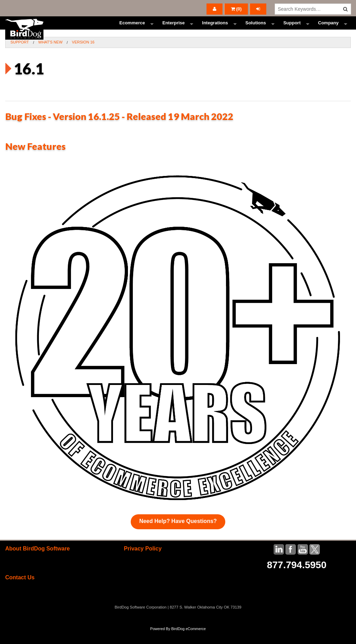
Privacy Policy (143, 561)
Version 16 (83, 55)
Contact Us (20, 590)
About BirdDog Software (38, 561)
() (236, 9)
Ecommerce (132, 29)
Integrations (215, 29)
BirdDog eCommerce (188, 641)
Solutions (256, 29)
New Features (35, 159)
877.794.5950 (297, 577)
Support (292, 29)
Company (328, 29)
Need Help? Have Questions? (178, 534)
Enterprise (173, 29)
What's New (50, 55)
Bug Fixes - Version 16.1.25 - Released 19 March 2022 (119, 129)
